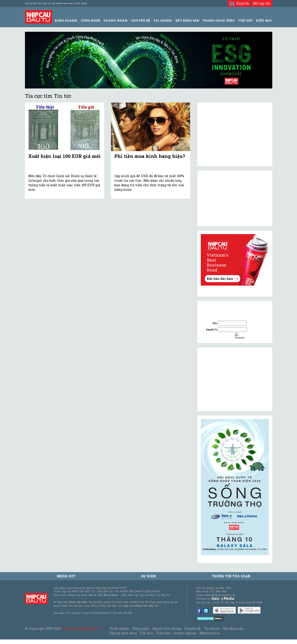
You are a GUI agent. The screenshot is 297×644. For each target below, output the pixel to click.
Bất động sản (187, 20)
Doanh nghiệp (185, 633)
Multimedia (209, 633)
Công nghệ (141, 628)
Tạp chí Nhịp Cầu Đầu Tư (82, 628)
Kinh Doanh (66, 20)
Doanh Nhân (115, 20)
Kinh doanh (119, 628)
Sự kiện (148, 576)
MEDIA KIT (66, 576)
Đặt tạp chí (262, 3)
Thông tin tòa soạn (231, 576)
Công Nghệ (90, 20)
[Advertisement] (235, 379)
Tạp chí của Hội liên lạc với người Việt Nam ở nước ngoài (56, 3)
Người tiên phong (167, 628)
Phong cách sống (123, 633)
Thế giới (245, 20)
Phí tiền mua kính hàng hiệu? (150, 156)
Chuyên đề (140, 20)
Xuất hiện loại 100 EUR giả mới (65, 156)
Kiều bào (163, 633)
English (239, 3)
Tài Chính (163, 20)
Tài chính (212, 628)
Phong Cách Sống (219, 20)
